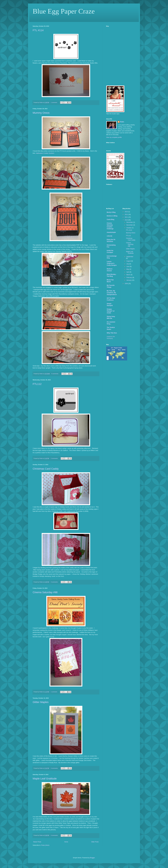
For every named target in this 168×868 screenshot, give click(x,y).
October (129, 228)
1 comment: (54, 102)
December (130, 222)
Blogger (92, 858)
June (128, 267)
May (128, 269)
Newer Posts (37, 842)
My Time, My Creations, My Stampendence (112, 293)
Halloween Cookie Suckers (45, 153)
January (129, 280)
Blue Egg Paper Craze (64, 11)
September (130, 257)
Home (66, 842)
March (129, 275)
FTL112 (37, 384)
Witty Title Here (112, 333)
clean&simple (111, 232)
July (128, 264)
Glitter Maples (41, 702)
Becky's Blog (111, 212)
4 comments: (55, 768)
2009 (126, 284)
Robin (122, 122)
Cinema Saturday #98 (45, 592)
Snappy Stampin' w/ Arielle (111, 311)
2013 (126, 212)
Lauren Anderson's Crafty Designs (112, 263)
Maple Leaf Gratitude (45, 779)
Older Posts (95, 842)
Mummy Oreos (41, 113)
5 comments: (55, 374)
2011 (126, 217)
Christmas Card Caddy (46, 469)
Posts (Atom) (45, 845)
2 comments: (55, 458)
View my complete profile (114, 137)
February (129, 278)
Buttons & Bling (112, 216)
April (128, 272)
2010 (126, 220)
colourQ (109, 236)
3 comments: (55, 582)
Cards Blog (110, 220)
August (129, 261)
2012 (126, 214)
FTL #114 (38, 30)
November (130, 225)
